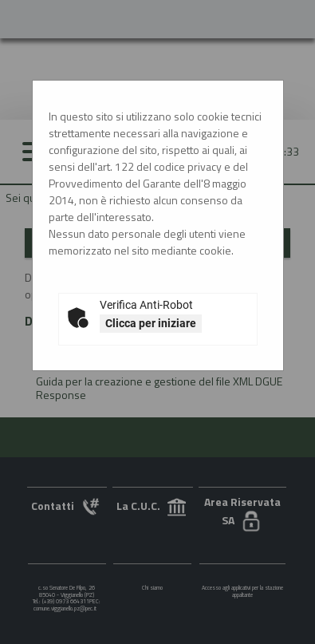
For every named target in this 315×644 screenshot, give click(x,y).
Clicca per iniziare (151, 323)
